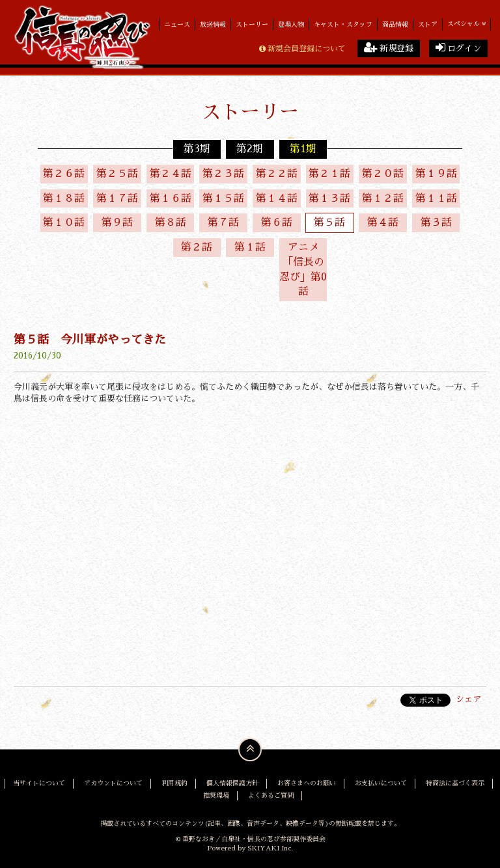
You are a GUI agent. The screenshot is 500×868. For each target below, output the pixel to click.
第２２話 (277, 174)
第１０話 (64, 223)
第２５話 (117, 174)
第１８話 (64, 198)
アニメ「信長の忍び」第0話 (303, 270)
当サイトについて (39, 783)
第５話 (329, 223)
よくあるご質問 (271, 794)
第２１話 (329, 174)
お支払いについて (381, 783)
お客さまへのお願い (307, 783)
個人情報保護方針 (232, 783)
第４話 (383, 223)
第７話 (223, 223)
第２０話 (383, 174)
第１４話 (277, 198)
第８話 (171, 223)
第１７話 (117, 198)
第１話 (250, 247)
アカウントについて (113, 783)
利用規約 (174, 783)
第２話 (197, 247)
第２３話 (223, 174)
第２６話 (64, 174)
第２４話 (171, 174)
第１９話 (436, 174)
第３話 (436, 223)
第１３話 (329, 198)
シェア (468, 700)
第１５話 (223, 198)
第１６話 (171, 198)
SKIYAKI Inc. (270, 848)
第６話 (277, 223)
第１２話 (383, 198)
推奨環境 (216, 794)
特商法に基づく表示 (455, 783)
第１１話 (436, 198)
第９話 (117, 223)
